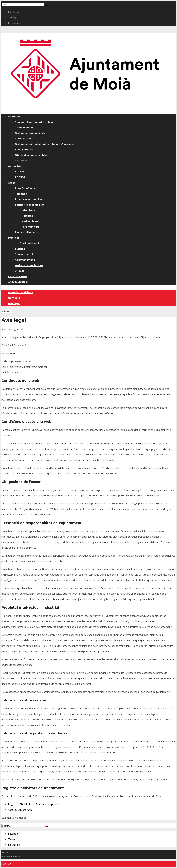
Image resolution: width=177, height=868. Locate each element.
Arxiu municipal (18, 282)
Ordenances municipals (30, 133)
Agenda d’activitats (21, 292)
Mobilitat (27, 216)
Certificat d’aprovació (20, 810)
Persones (21, 194)
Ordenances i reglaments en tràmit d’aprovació (45, 144)
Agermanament (25, 260)
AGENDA (20, 177)
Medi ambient (30, 221)
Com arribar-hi (24, 254)
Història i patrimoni (27, 243)
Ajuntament (16, 117)
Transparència (24, 150)
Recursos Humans (26, 232)
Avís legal (21, 161)
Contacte (14, 298)
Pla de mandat (24, 128)
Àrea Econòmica (25, 188)
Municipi (13, 238)
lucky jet (6, 864)
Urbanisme (28, 210)
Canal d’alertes (18, 276)
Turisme (20, 249)
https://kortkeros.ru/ (12, 857)
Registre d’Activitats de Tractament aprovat (34, 804)
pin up (5, 852)
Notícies (20, 172)
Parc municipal (31, 227)
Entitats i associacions (29, 265)
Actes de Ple (23, 139)
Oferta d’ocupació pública (32, 155)
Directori (20, 271)
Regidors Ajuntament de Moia (34, 122)
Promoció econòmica (28, 199)
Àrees (12, 183)
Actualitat (14, 166)
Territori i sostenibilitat (29, 205)
